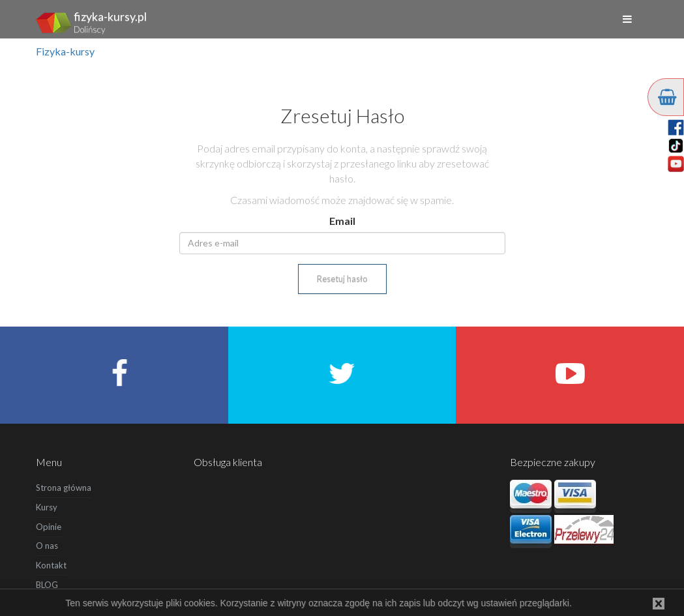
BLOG (47, 585)
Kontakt (51, 565)
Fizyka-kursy (65, 51)
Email (342, 221)
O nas (47, 546)
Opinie (49, 527)
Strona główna (64, 488)
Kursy (47, 507)
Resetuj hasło (342, 279)
